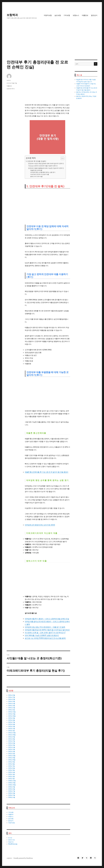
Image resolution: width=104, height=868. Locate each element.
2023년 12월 (12, 712)
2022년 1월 (12, 754)
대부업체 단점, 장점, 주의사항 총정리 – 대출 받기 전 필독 (45, 627)
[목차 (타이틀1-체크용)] (62, 158)
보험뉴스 (76, 15)
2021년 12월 (12, 756)
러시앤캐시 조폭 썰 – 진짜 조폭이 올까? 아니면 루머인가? (45, 633)
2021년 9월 (12, 762)
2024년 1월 (12, 710)
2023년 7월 (12, 722)
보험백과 (12, 15)
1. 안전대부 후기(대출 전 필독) (36, 161)
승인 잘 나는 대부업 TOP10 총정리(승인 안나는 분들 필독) (45, 638)
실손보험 (58, 15)
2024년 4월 (12, 704)
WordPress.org (13, 844)
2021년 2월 (11, 777)
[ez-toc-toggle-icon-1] (61, 158)
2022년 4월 (12, 747)
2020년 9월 (12, 787)
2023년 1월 (11, 731)
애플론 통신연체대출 (36, 170)
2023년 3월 (12, 729)
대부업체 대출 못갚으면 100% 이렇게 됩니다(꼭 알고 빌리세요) (47, 630)
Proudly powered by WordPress (23, 858)
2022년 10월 (12, 735)
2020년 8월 (12, 789)
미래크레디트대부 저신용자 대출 (40, 174)
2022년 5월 (12, 745)
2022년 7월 (12, 741)
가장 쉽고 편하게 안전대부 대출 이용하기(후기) (43, 166)
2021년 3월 (11, 774)
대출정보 (85, 15)
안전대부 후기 (11, 89)
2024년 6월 (12, 699)
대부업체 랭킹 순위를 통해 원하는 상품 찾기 (43, 172)
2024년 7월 (12, 697)
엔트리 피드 (12, 840)
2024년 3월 (12, 706)
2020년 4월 (12, 797)
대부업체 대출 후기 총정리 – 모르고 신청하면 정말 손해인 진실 (47, 619)
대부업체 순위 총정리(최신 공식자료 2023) (40, 525)
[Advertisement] (52, 45)
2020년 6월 (12, 793)
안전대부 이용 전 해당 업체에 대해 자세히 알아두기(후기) (46, 164)
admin (9, 80)
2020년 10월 (12, 785)
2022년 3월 (12, 749)
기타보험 (67, 15)
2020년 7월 (12, 791)
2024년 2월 (12, 708)
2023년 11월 (12, 714)
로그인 (10, 838)
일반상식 (94, 15)
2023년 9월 (12, 718)
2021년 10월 (12, 760)
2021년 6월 (12, 768)
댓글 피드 (11, 842)
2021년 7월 (11, 766)
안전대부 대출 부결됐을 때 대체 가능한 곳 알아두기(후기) (46, 168)
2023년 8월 (12, 720)
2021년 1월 (11, 779)
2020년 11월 (12, 783)
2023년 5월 (12, 726)
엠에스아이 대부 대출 (36, 176)
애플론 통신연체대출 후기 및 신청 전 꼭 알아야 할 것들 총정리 (47, 472)
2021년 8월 (11, 764)
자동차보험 (48, 15)
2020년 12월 (12, 781)
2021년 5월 (11, 770)
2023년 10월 (12, 716)
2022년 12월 (12, 733)
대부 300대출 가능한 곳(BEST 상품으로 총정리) (42, 635)
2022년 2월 (12, 751)
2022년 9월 (12, 737)
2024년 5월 (12, 701)
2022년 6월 (12, 743)
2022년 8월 (12, 739)
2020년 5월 (12, 795)
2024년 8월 (12, 695)
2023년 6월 (12, 724)
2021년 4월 (12, 772)
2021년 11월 (12, 758)
